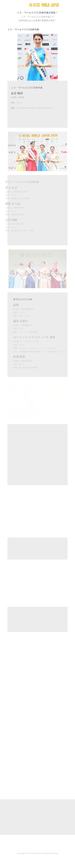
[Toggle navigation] (68, 5)
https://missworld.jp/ (32, 5)
